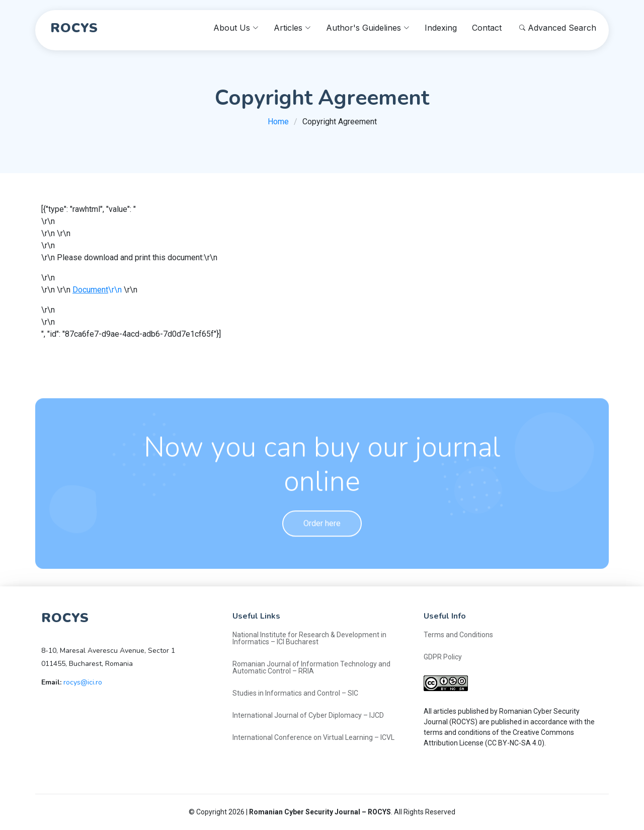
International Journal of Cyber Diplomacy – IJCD (308, 715)
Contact (487, 28)
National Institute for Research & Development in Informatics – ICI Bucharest (309, 638)
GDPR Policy (443, 657)
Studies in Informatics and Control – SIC (295, 693)
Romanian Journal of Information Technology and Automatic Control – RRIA (311, 667)
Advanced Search (558, 28)
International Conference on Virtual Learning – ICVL (313, 737)
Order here (322, 541)
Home (278, 122)
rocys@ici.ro (83, 682)
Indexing (441, 28)
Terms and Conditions (458, 635)
